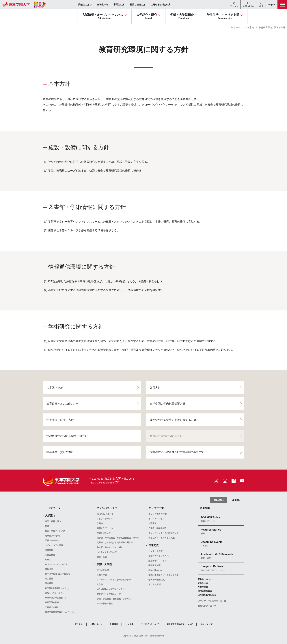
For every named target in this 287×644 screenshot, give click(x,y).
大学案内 (249, 27)
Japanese (219, 500)
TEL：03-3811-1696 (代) (104, 482)
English (236, 500)
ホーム (237, 27)
